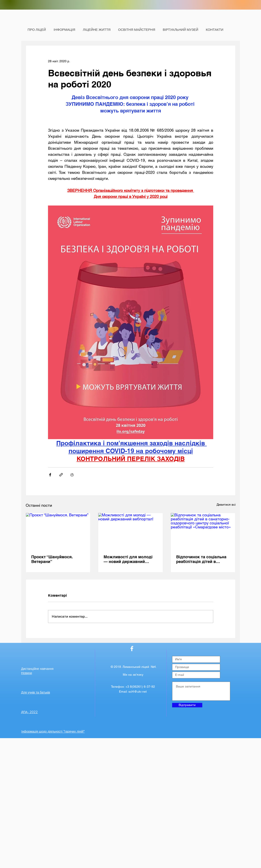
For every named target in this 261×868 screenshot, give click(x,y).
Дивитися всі (226, 505)
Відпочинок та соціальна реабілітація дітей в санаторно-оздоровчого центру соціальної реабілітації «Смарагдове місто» (201, 559)
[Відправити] (187, 705)
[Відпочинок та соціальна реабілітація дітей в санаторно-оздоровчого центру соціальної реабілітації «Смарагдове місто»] (203, 531)
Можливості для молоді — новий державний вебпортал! (128, 559)
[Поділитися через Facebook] (50, 475)
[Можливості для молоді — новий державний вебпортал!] (130, 531)
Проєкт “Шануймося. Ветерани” (52, 559)
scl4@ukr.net (138, 691)
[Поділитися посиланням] (61, 475)
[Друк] (72, 475)
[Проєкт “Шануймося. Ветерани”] (58, 531)
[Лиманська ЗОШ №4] (132, 649)
